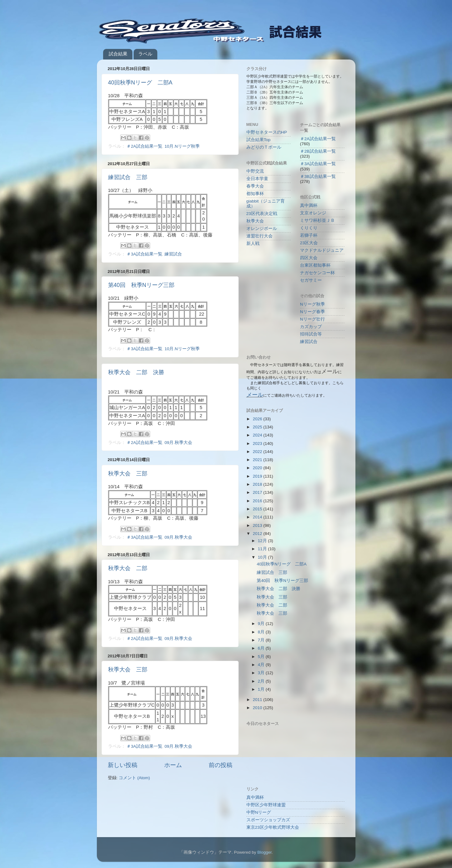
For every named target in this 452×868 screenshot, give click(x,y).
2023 (258, 444)
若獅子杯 (309, 235)
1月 (262, 689)
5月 (262, 657)
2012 (258, 534)
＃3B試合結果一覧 (318, 176)
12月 (263, 541)
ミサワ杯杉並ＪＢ (317, 220)
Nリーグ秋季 (312, 304)
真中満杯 (309, 205)
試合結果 (118, 54)
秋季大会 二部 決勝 (136, 372)
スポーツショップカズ (268, 820)
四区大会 (309, 258)
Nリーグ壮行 (312, 319)
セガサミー (311, 280)
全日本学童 (257, 179)
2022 (258, 452)
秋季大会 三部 (128, 474)
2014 (258, 517)
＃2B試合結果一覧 (318, 151)
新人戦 (253, 243)
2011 (258, 700)
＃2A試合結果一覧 (144, 146)
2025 (258, 427)
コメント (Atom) (134, 778)
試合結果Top (259, 140)
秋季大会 (255, 221)
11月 (263, 549)
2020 (258, 468)
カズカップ (311, 327)
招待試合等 (311, 334)
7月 (262, 640)
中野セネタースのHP (267, 132)
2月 (262, 681)
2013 (258, 525)
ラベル (145, 54)
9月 (262, 624)
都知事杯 (255, 194)
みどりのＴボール (264, 147)
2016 (258, 501)
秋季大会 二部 (128, 568)
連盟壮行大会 (259, 236)
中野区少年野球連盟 (266, 805)
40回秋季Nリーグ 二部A (140, 83)
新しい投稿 (123, 765)
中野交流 (255, 171)
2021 (258, 460)
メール (255, 395)
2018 (258, 484)
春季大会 (255, 186)
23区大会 (309, 243)
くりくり (309, 228)
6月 (262, 648)
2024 (258, 435)
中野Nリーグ (259, 812)
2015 (258, 509)
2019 (258, 476)
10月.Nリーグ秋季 (182, 146)
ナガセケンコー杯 (317, 273)
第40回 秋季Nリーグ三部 (141, 285)
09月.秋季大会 (178, 443)
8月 (262, 632)
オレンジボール (262, 229)
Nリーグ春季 (312, 312)
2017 (258, 492)
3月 (262, 673)
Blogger (264, 852)
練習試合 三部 (128, 177)
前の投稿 (221, 765)
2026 (258, 419)
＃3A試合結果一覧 (144, 254)
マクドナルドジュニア (322, 250)
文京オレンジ (313, 213)
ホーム (173, 765)
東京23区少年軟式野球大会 (273, 827)
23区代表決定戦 (262, 214)
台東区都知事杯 (315, 265)
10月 (263, 557)
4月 (262, 665)
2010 (258, 708)
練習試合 (173, 254)
